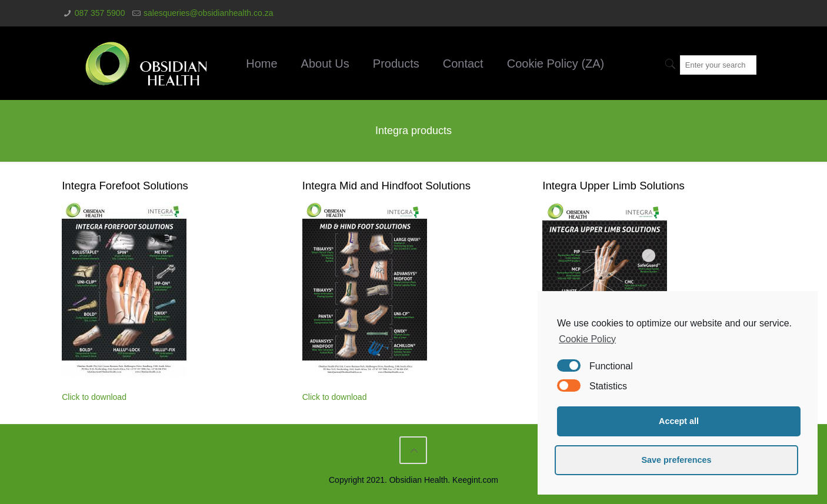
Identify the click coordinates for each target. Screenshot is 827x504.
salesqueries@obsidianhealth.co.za (208, 13)
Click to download (94, 397)
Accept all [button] (679, 421)
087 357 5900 (100, 13)
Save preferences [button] (676, 460)
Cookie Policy (587, 339)
